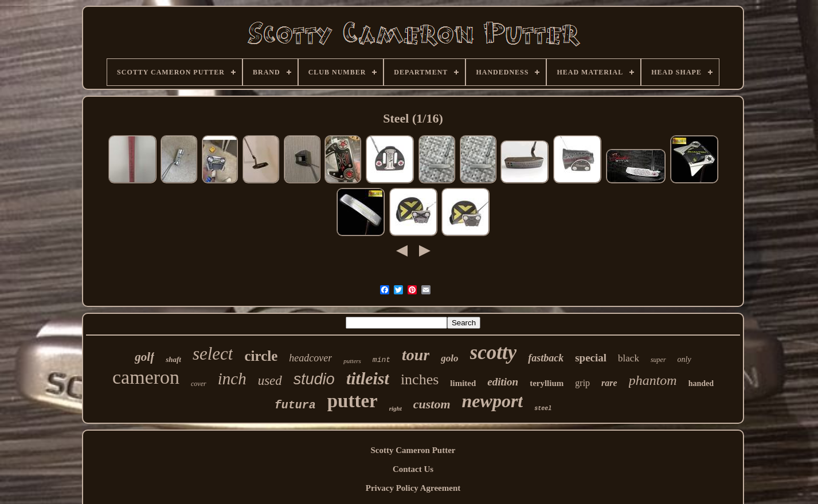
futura (295, 405)
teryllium (547, 383)
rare (609, 383)
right (396, 408)
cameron (146, 377)
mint (381, 360)
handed (701, 383)
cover (199, 384)
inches (420, 379)
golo (449, 358)
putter (353, 401)
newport (493, 401)
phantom (653, 380)
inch (232, 379)
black (629, 358)
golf (144, 357)
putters (352, 361)
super (658, 360)
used (270, 381)
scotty (494, 353)
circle (261, 356)
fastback (546, 358)
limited (463, 383)
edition (503, 382)
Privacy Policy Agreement (413, 488)
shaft (173, 359)
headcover (310, 358)
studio (314, 379)
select (213, 354)
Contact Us (413, 469)
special (591, 358)
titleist (368, 378)
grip (582, 383)
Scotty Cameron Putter (413, 450)
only (684, 359)
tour (416, 355)
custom (432, 404)
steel (543, 409)
